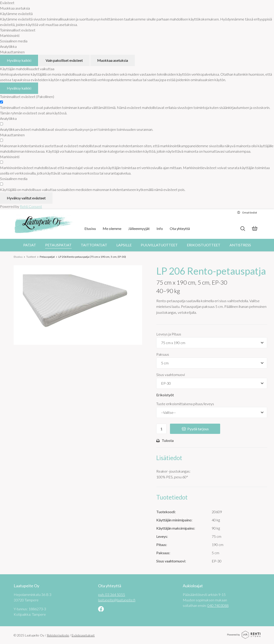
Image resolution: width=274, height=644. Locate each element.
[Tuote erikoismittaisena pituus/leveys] (212, 412)
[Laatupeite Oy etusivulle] (44, 224)
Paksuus (163, 354)
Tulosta (165, 441)
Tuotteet (31, 257)
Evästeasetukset (83, 635)
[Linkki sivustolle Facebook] (101, 609)
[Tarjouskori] (255, 229)
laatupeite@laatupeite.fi (117, 600)
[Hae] (243, 229)
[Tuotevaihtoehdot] (212, 343)
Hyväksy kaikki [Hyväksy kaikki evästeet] (19, 60)
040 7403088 (218, 605)
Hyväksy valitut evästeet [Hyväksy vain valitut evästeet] (26, 198)
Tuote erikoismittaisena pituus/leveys (185, 404)
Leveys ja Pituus (169, 334)
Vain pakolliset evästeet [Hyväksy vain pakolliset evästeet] (64, 60)
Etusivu (18, 257)
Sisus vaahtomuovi (171, 375)
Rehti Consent (31, 206)
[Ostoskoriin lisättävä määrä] (161, 429)
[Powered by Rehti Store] (244, 637)
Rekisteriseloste (58, 635)
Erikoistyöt (165, 395)
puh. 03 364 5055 (112, 594)
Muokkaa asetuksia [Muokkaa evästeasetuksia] (113, 60)
